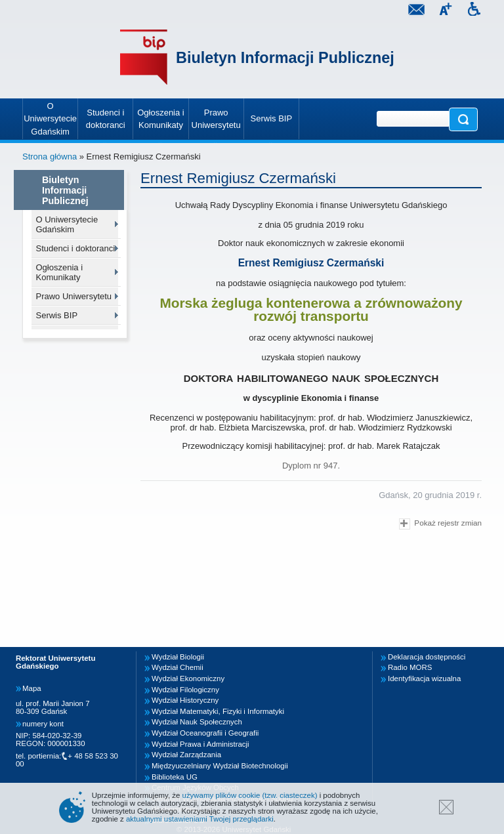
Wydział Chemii (178, 667)
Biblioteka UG (175, 777)
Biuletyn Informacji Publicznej (285, 58)
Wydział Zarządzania (186, 755)
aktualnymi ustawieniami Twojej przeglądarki (200, 819)
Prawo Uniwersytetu (74, 296)
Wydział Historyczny (185, 700)
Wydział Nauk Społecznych (197, 722)
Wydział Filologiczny (185, 690)
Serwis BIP (57, 315)
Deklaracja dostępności (427, 657)
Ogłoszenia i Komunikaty (60, 272)
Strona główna (50, 156)
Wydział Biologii (178, 657)
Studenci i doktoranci (76, 248)
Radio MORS (410, 667)
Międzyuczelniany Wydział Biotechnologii (220, 766)
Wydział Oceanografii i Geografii (205, 733)
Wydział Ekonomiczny (188, 678)
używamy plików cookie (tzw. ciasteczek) (250, 795)
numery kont (43, 724)
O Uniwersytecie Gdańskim (67, 224)
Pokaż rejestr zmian (440, 524)
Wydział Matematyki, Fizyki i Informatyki (218, 711)
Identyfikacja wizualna (424, 678)
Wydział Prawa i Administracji (200, 744)
